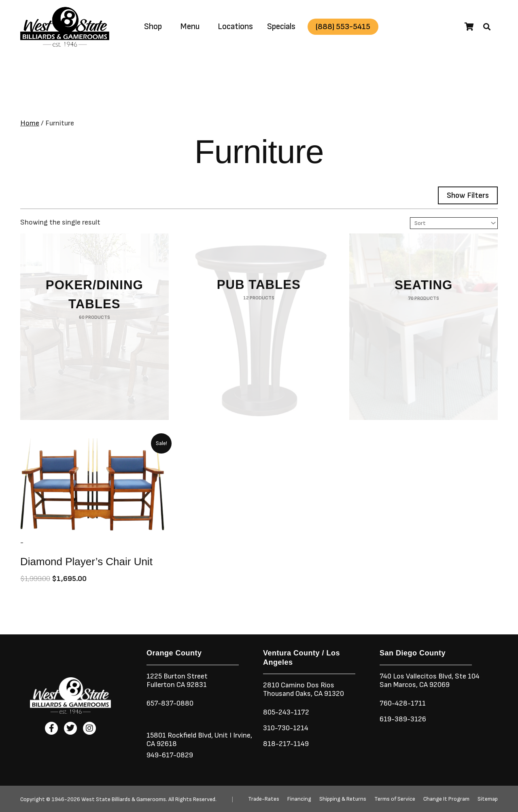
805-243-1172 (286, 712)
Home (30, 123)
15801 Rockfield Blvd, (180, 735)
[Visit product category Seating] (424, 327)
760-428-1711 (403, 703)
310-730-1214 (286, 728)
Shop (153, 27)
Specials (281, 27)
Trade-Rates (264, 799)
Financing (299, 799)
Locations (235, 27)
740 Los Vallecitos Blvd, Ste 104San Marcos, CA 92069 (430, 681)
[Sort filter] (454, 223)
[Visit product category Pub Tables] (259, 327)
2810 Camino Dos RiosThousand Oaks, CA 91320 (304, 689)
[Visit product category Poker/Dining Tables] (94, 327)
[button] (487, 27)
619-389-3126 (403, 719)
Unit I (222, 735)
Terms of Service (395, 799)
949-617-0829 (170, 755)
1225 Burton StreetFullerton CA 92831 (177, 681)
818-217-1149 (286, 744)
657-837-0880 (170, 703)
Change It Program (446, 799)
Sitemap (488, 799)
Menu (190, 27)
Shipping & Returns (343, 799)
